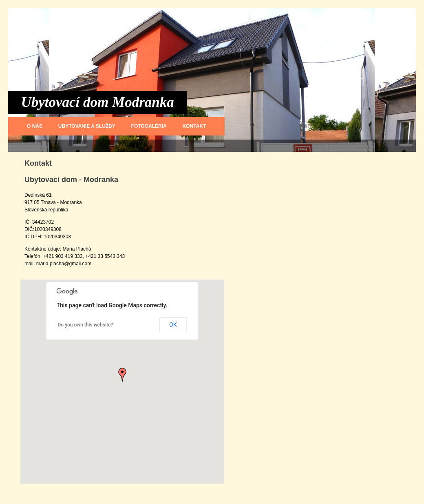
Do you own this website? (86, 325)
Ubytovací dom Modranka (98, 102)
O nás (35, 126)
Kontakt (194, 126)
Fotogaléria (149, 126)
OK (173, 325)
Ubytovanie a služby (87, 126)
